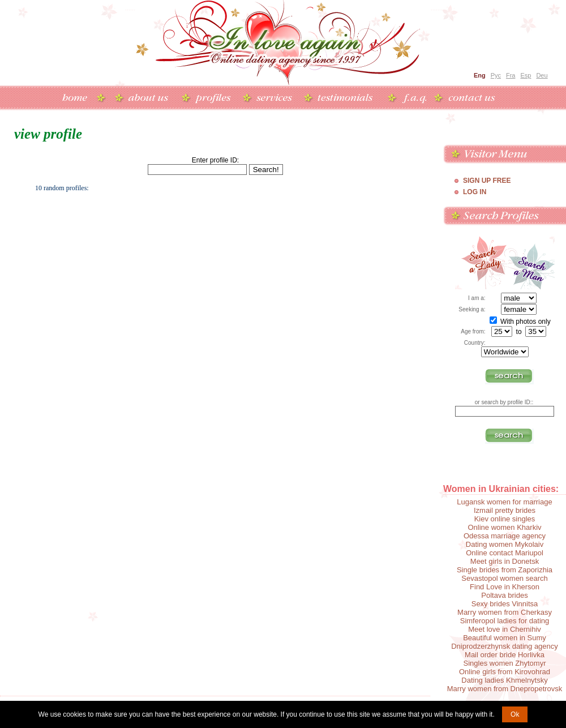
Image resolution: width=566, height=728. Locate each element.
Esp (526, 75)
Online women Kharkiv (504, 527)
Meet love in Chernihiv (505, 629)
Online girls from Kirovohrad (505, 672)
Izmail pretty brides (505, 510)
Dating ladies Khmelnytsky (504, 680)
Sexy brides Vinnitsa (505, 604)
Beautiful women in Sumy (505, 638)
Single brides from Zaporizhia (505, 570)
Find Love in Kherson (505, 587)
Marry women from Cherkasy (505, 612)
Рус (496, 75)
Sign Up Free (487, 181)
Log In (475, 192)
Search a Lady (481, 263)
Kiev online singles (505, 519)
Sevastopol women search (504, 578)
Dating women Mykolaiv (505, 544)
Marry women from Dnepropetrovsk (505, 689)
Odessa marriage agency (505, 536)
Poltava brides (504, 595)
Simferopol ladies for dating (505, 621)
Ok (515, 714)
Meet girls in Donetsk (505, 561)
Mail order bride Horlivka (505, 655)
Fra (511, 75)
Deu (542, 75)
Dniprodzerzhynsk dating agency (505, 646)
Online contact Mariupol (505, 553)
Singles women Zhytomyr (505, 663)
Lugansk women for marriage (504, 502)
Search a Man (531, 263)
